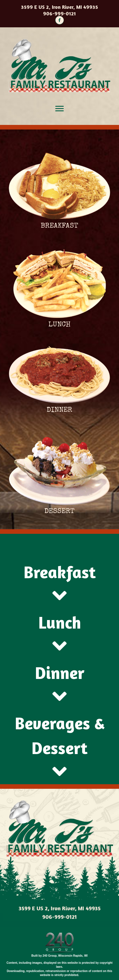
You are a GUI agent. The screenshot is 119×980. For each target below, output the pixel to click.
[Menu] (59, 109)
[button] (59, 20)
